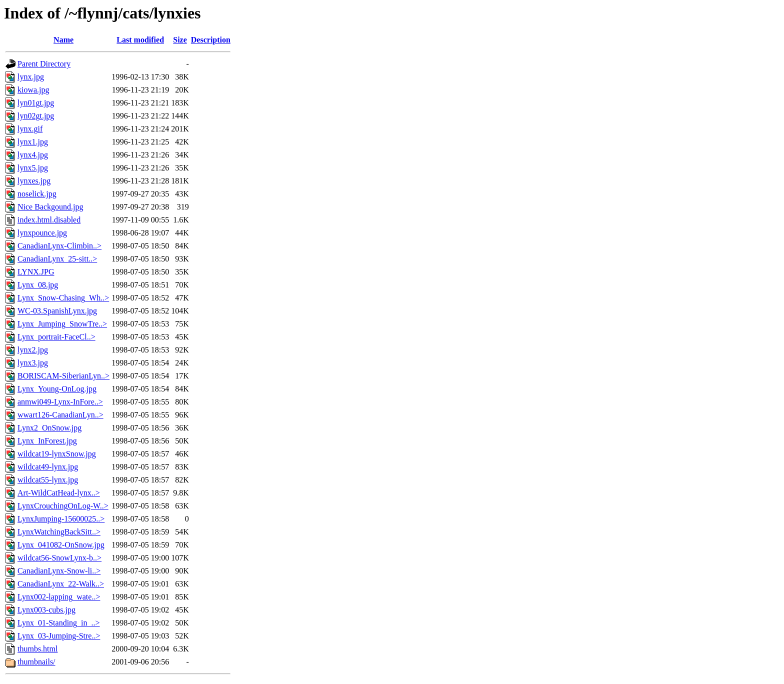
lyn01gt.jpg (36, 103)
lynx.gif (30, 129)
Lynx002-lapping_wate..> (59, 597)
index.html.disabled (49, 220)
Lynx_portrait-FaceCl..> (56, 337)
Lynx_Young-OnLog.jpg (57, 389)
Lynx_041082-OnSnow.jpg (61, 545)
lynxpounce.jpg (42, 233)
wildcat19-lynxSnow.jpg (57, 454)
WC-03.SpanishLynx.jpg (57, 311)
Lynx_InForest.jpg (47, 441)
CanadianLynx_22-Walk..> (61, 584)
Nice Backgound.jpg (50, 207)
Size (180, 40)
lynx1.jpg (33, 142)
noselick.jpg (37, 194)
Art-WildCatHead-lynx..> (59, 493)
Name (63, 40)
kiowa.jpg (33, 90)
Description (211, 40)
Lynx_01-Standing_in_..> (59, 623)
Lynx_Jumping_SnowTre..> (62, 324)
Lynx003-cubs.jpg (46, 610)
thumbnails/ (36, 662)
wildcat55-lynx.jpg (48, 480)
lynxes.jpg (34, 181)
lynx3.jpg (33, 363)
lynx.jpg (31, 77)
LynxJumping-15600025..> (61, 519)
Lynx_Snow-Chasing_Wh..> (63, 298)
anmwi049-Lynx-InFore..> (60, 402)
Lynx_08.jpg (38, 285)
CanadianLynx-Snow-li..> (59, 571)
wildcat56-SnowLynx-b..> (59, 558)
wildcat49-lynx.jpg (48, 467)
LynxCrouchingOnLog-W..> (63, 506)
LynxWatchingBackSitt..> (59, 532)
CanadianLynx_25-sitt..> (57, 259)
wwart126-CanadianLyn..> (60, 415)
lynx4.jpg (33, 155)
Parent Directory (44, 64)
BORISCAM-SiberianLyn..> (63, 376)
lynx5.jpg (33, 168)
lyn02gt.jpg (36, 116)
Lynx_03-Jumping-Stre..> (59, 636)
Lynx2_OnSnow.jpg (49, 428)
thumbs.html (37, 649)
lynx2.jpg (33, 350)
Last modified (140, 40)
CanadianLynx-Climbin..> (59, 246)
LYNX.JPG (36, 272)
